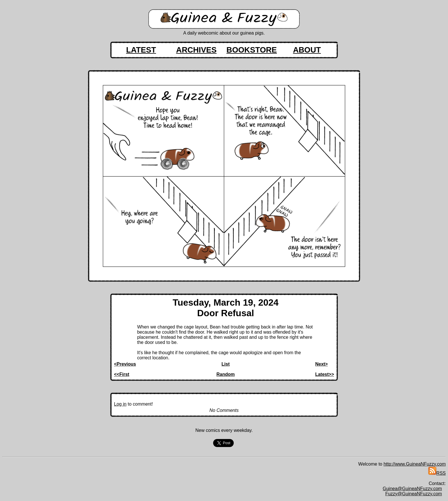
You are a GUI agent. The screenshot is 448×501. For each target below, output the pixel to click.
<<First (122, 374)
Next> (321, 364)
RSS (437, 473)
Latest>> (325, 374)
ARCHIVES (196, 50)
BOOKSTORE (252, 50)
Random (226, 374)
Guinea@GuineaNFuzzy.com (412, 489)
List (225, 364)
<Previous (125, 364)
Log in (120, 404)
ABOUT (307, 50)
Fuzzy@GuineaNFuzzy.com (413, 494)
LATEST (141, 50)
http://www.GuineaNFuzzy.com (415, 464)
